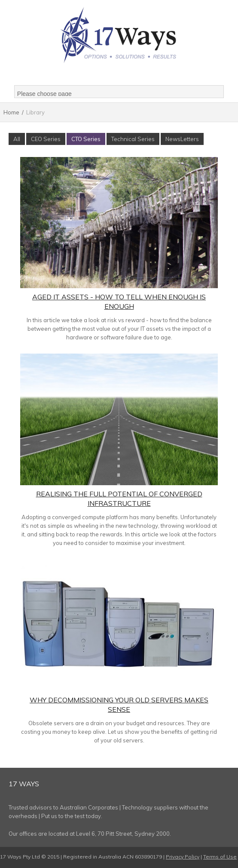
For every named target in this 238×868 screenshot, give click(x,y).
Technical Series (133, 139)
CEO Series (46, 139)
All (17, 139)
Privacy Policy (183, 857)
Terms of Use (220, 857)
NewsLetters (182, 139)
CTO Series (86, 139)
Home (11, 112)
